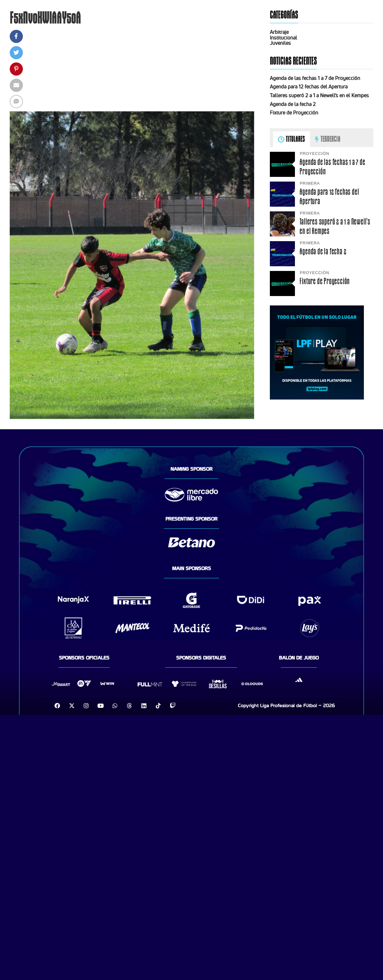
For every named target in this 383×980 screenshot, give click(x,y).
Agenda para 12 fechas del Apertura (309, 87)
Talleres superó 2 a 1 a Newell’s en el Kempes (319, 95)
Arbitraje (279, 32)
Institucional (283, 38)
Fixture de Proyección (294, 113)
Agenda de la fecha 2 (293, 104)
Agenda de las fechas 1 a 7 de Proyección (315, 78)
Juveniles (280, 43)
